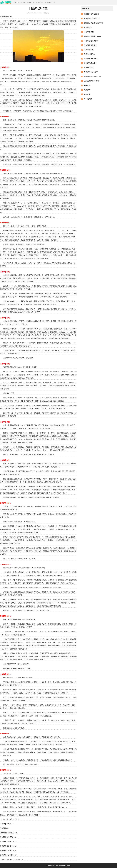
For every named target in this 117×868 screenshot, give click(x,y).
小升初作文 (88, 99)
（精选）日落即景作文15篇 (10, 859)
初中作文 (87, 85)
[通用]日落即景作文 (7, 833)
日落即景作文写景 (6, 855)
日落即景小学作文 (6, 842)
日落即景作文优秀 (6, 837)
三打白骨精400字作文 (92, 81)
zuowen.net (62, 866)
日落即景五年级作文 (91, 59)
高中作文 (87, 90)
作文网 (23, 2)
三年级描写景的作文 (91, 41)
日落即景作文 (5, 824)
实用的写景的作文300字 (92, 36)
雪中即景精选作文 (90, 63)
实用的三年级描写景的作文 (94, 23)
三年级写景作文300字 (92, 14)
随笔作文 (31, 2)
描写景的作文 (89, 50)
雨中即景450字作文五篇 (92, 77)
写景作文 (41, 2)
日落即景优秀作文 (6, 846)
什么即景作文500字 (91, 72)
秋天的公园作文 (90, 54)
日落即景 (3, 828)
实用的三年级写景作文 (92, 18)
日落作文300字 (89, 68)
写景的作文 (88, 27)
